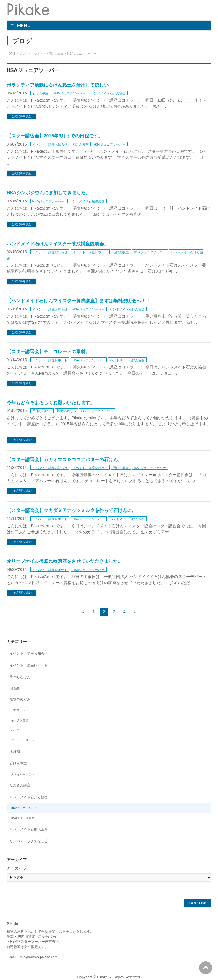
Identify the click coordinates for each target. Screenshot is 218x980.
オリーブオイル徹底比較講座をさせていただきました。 (65, 561)
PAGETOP (198, 903)
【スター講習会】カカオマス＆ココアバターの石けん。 (65, 460)
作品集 (15, 688)
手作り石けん (42, 411)
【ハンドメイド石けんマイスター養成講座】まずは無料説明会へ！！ (78, 301)
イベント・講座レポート (90, 252)
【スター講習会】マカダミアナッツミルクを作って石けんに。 (72, 510)
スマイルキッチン (23, 774)
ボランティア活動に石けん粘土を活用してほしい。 (60, 85)
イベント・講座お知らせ (50, 144)
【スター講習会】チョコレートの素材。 (48, 352)
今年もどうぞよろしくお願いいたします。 (51, 403)
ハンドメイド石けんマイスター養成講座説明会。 (58, 244)
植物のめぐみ (66, 411)
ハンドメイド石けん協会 (108, 93)
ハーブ (15, 730)
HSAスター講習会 (23, 818)
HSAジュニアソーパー (70, 93)
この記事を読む (21, 116)
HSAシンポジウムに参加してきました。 (49, 193)
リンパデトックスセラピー (30, 841)
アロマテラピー (21, 710)
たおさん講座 (20, 785)
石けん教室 (40, 93)
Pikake (102, 977)
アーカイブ (17, 868)
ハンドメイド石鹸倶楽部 (87, 201)
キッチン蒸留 (20, 720)
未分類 (15, 751)
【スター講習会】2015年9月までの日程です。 (55, 136)
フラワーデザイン (23, 740)
